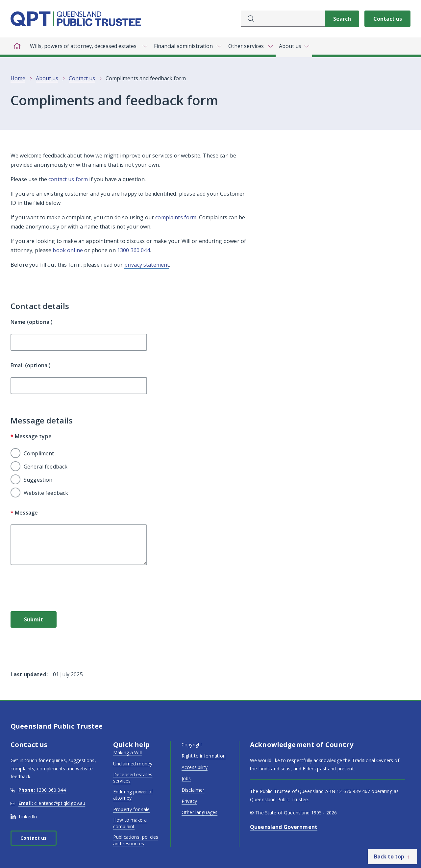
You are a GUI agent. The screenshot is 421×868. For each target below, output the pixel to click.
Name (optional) (32, 322)
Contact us (388, 19)
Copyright (192, 745)
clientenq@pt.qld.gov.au (48, 803)
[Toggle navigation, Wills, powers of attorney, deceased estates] (87, 46)
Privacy (189, 801)
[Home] (17, 46)
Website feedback (46, 493)
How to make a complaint (130, 823)
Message (24, 513)
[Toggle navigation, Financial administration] (187, 46)
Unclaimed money (133, 764)
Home (18, 78)
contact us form (68, 179)
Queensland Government (284, 827)
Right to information (204, 756)
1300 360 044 (134, 250)
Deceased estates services (133, 778)
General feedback (46, 467)
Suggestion (38, 480)
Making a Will (127, 752)
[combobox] (283, 19)
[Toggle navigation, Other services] (250, 46)
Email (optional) (31, 365)
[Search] (342, 19)
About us (47, 78)
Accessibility (195, 767)
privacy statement (147, 265)
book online (68, 250)
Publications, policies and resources (136, 840)
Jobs (186, 778)
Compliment (39, 453)
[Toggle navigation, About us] (294, 47)
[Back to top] (392, 856)
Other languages (199, 812)
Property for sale (131, 809)
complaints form (176, 217)
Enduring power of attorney (133, 795)
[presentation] (61, 591)
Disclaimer (193, 790)
